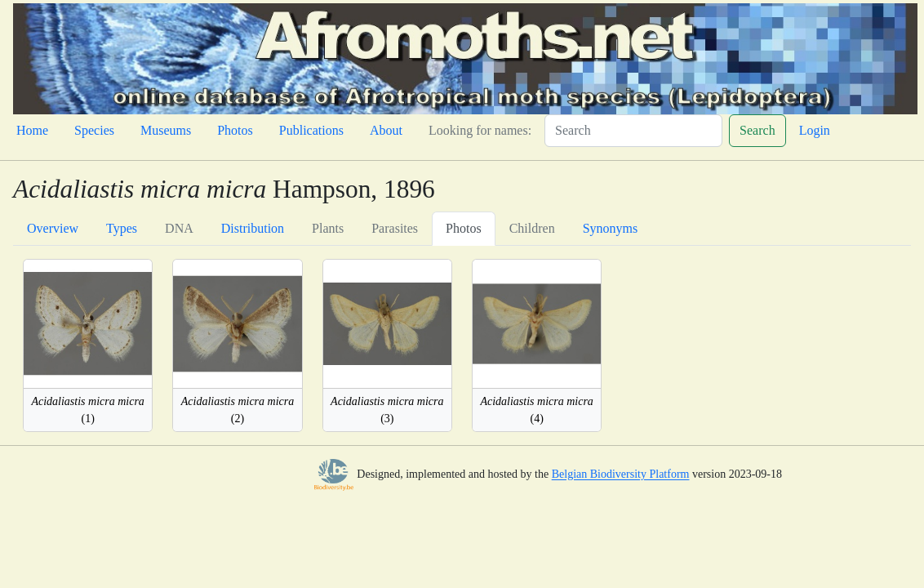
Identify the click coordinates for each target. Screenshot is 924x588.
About (386, 130)
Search (757, 130)
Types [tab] (122, 228)
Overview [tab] (53, 228)
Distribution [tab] (253, 228)
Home (32, 130)
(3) (387, 410)
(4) (536, 410)
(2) (238, 410)
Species (94, 130)
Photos (235, 130)
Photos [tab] (464, 228)
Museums (166, 130)
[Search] (633, 131)
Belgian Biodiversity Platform (621, 475)
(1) (87, 410)
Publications (311, 130)
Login (815, 130)
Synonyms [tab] (611, 228)
